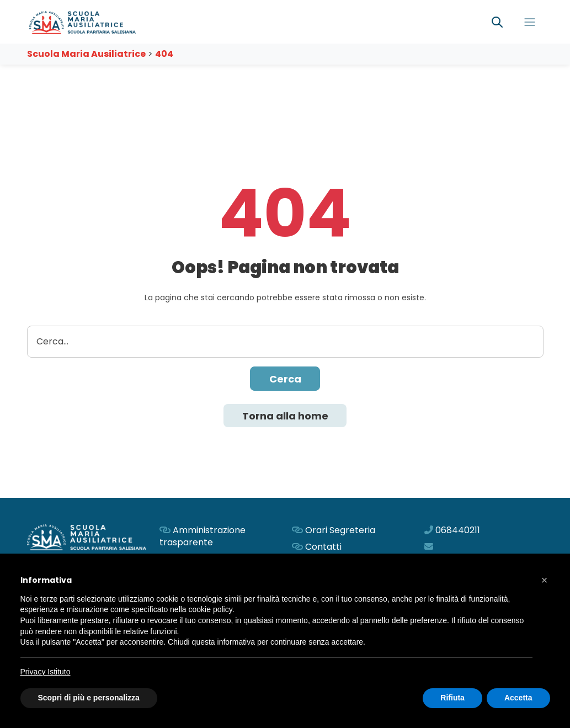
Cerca (285, 379)
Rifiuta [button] (452, 698)
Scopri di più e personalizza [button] (89, 698)
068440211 (458, 530)
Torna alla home (285, 416)
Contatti (323, 547)
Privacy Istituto (46, 672)
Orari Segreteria (340, 530)
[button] (545, 580)
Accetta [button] (518, 698)
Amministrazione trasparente (203, 536)
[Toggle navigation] (530, 22)
